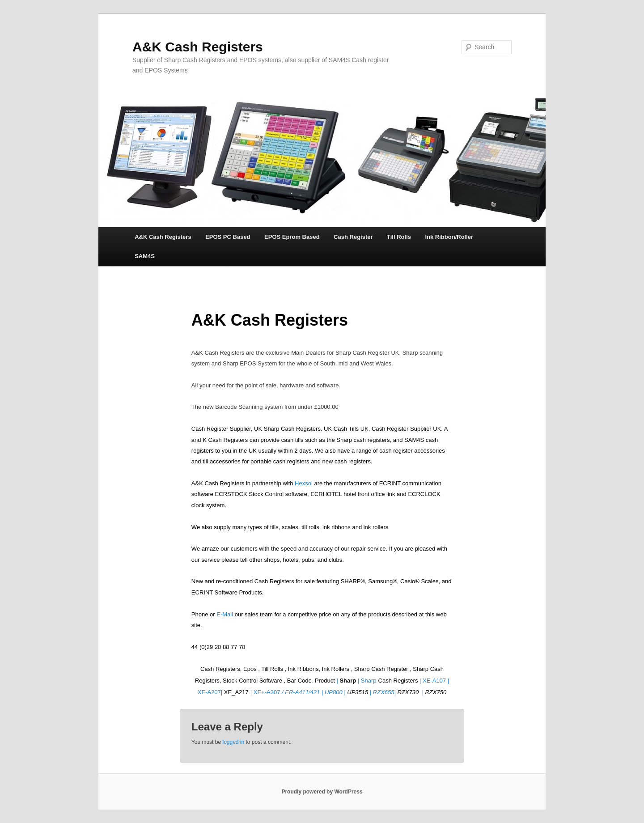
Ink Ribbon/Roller (449, 237)
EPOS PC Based (228, 237)
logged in (233, 742)
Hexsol (304, 483)
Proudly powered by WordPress (322, 792)
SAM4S (145, 256)
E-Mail (225, 614)
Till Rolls (399, 237)
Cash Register (353, 237)
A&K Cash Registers (198, 47)
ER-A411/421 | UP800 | (316, 692)
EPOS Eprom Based (292, 237)
